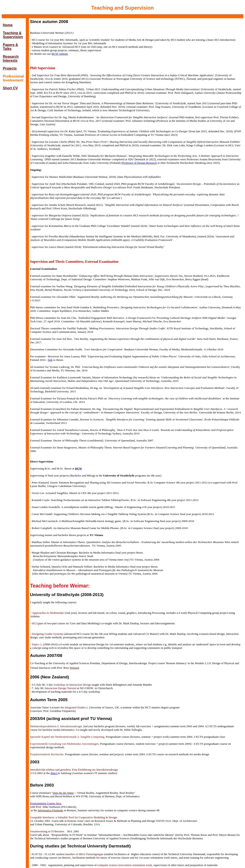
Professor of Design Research (139, 163)
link (50, 360)
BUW (79, 468)
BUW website (60, 54)
